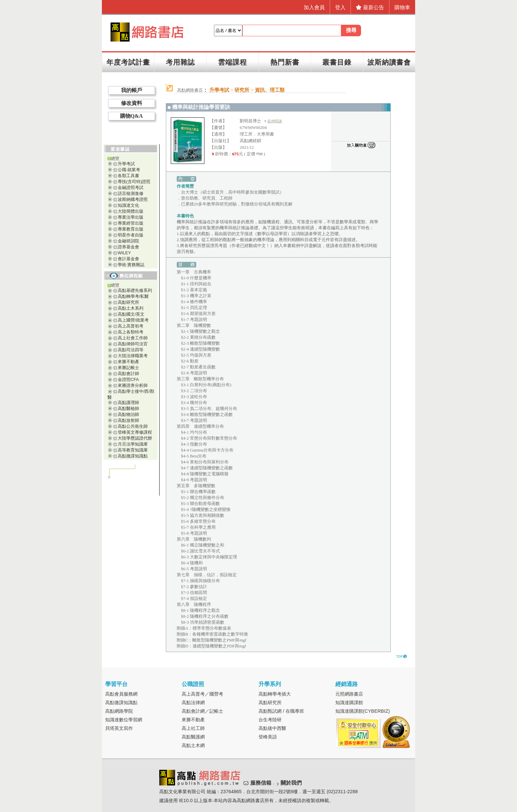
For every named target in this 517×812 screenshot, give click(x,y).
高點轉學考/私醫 (133, 296)
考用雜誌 (180, 62)
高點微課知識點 (133, 456)
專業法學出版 (131, 217)
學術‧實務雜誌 (131, 265)
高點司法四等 (131, 350)
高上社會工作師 (133, 338)
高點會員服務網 (121, 694)
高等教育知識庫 (133, 450)
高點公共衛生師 (133, 426)
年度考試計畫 (128, 62)
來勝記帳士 (128, 368)
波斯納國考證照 (133, 199)
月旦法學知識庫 (133, 444)
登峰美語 (268, 737)
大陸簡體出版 (131, 211)
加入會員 (314, 7)
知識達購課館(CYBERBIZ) (363, 711)
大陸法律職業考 (133, 356)
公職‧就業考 (129, 170)
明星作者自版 (131, 235)
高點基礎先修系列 (135, 290)
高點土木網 (193, 745)
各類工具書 (128, 176)
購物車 (402, 7)
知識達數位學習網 (124, 720)
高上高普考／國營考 (202, 694)
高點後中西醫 (272, 728)
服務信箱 (261, 783)
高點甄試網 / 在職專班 (281, 711)
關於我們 (291, 783)
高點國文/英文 (131, 314)
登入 (340, 7)
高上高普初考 (131, 326)
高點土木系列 (131, 308)
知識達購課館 (349, 703)
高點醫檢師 (128, 408)
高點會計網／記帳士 (202, 711)
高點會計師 (128, 374)
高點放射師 (128, 420)
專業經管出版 (131, 223)
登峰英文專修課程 (135, 432)
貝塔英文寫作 (119, 728)
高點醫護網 (193, 737)
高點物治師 (128, 414)
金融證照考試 (131, 187)
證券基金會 (128, 247)
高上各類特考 (131, 332)
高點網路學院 (119, 711)
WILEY (124, 253)
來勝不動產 (128, 362)
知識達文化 (128, 205)
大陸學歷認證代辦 (135, 438)
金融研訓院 (128, 241)
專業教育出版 (131, 229)
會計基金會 (128, 259)
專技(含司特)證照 (134, 182)
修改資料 (132, 103)
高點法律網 (193, 703)
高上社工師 (193, 728)
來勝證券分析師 (133, 385)
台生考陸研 (270, 720)
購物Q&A (131, 116)
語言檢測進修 (131, 193)
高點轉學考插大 (275, 694)
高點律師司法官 (133, 344)
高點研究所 (128, 302)
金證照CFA (128, 379)
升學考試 (126, 164)
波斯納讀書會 (389, 62)
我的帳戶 (132, 90)
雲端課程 (232, 62)
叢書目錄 (337, 62)
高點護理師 (128, 403)
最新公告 (370, 7)
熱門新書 (285, 62)
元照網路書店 (349, 694)
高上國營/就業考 (133, 320)
